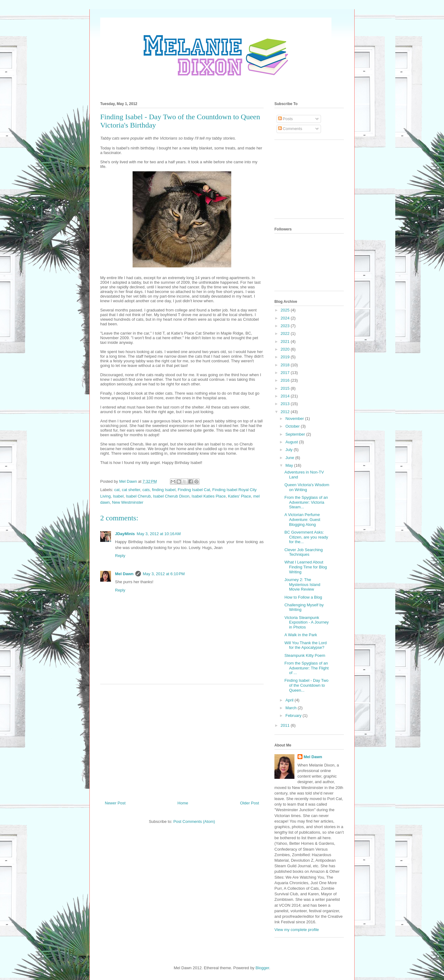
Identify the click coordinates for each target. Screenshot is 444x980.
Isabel (118, 496)
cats (146, 490)
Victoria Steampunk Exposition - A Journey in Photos (306, 622)
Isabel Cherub (138, 496)
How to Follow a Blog (303, 597)
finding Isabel (164, 490)
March (292, 708)
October (293, 426)
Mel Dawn (124, 574)
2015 (286, 388)
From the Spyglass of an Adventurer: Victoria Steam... (306, 502)
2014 (286, 396)
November (295, 419)
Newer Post (115, 803)
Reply (120, 556)
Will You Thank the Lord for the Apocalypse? (305, 645)
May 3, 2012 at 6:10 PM (164, 574)
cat (117, 490)
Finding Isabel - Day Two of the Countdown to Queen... (306, 685)
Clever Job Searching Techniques (303, 552)
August (292, 442)
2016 (286, 380)
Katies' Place (239, 496)
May (290, 465)
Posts (286, 119)
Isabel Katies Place (209, 496)
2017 (286, 373)
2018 (286, 365)
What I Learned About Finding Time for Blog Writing (306, 567)
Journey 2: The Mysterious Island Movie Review (302, 584)
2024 (286, 318)
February (294, 716)
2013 (286, 404)
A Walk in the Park (301, 635)
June (290, 458)
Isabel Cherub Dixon (171, 496)
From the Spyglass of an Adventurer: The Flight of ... (306, 668)
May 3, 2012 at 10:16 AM (159, 534)
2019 (286, 357)
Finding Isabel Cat (194, 490)
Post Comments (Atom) (194, 821)
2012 (286, 412)
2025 (286, 310)
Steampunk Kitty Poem (305, 655)
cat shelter (131, 490)
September (296, 434)
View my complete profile (297, 930)
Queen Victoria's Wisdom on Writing (307, 487)
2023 (286, 326)
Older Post (250, 803)
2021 (286, 342)
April (290, 700)
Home (183, 803)
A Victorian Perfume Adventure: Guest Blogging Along (302, 519)
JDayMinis (125, 534)
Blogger (262, 968)
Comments (290, 129)
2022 (286, 333)
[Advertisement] (182, 740)
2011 (286, 725)
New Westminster (128, 502)
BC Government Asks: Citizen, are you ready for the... (306, 537)
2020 (286, 349)
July (290, 450)
